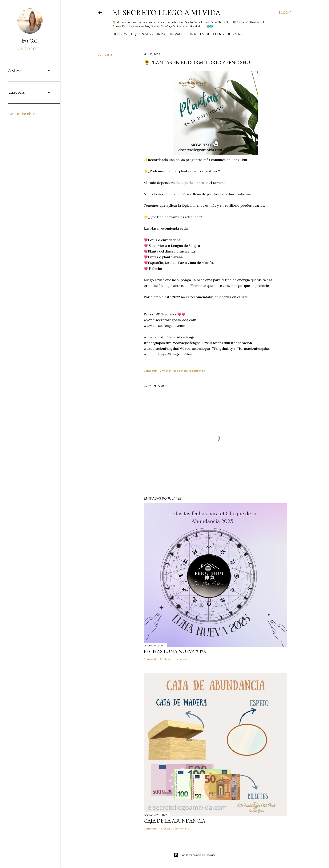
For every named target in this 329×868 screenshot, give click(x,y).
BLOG (117, 34)
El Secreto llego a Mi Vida (167, 13)
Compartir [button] (105, 54)
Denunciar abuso (23, 114)
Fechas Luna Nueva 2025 (175, 651)
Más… (239, 34)
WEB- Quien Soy (138, 34)
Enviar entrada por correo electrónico (182, 371)
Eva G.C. (30, 41)
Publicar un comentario (174, 659)
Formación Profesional (176, 34)
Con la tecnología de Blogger (194, 855)
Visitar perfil (30, 49)
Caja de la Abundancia (174, 821)
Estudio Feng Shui (216, 34)
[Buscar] (285, 13)
